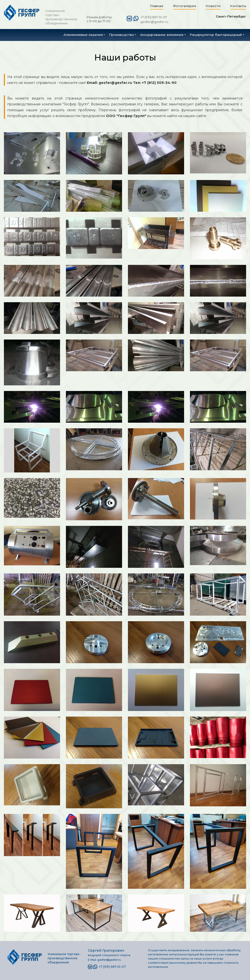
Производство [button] (121, 35)
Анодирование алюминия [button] (162, 35)
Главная (157, 6)
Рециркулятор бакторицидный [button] (216, 35)
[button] (84, 35)
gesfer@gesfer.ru (154, 22)
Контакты (238, 6)
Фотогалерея (184, 6)
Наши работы (125, 57)
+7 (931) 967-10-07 (154, 17)
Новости (213, 6)
